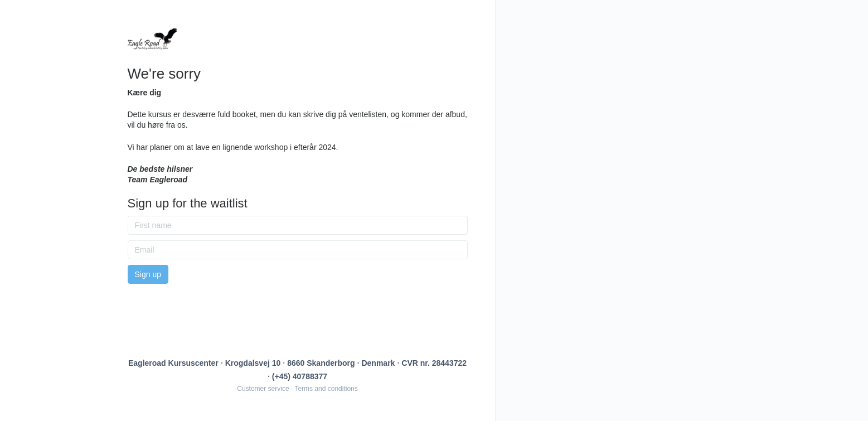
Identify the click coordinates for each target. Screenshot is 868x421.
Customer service (263, 389)
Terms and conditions (326, 389)
